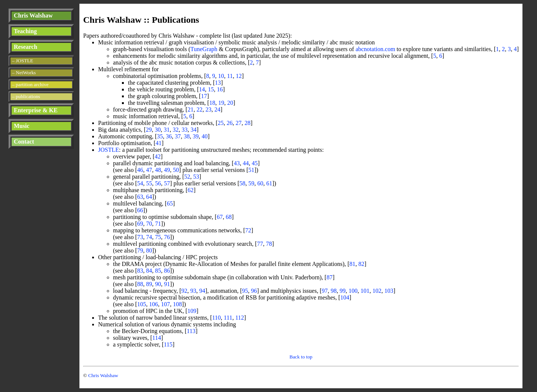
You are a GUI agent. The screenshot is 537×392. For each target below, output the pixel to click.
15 (211, 89)
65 (170, 203)
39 (196, 136)
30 (158, 130)
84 (149, 271)
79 (140, 250)
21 (191, 109)
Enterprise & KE (36, 110)
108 (178, 304)
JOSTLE (109, 150)
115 (168, 344)
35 (160, 136)
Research (26, 47)
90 (158, 284)
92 (184, 291)
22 (200, 109)
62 (191, 190)
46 (140, 170)
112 (240, 318)
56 (158, 183)
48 (158, 170)
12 (239, 76)
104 (345, 297)
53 (196, 177)
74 (149, 237)
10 (221, 76)
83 (140, 271)
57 (167, 183)
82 (361, 264)
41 (158, 143)
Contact (24, 142)
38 (187, 136)
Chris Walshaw (33, 15)
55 (149, 183)
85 (158, 271)
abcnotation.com (375, 49)
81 (352, 264)
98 (334, 291)
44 (246, 163)
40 (205, 136)
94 (202, 291)
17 (204, 96)
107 (166, 304)
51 (251, 170)
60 (260, 183)
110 (216, 318)
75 (158, 237)
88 (140, 284)
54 (140, 183)
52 (187, 177)
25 (221, 123)
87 (330, 277)
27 (239, 123)
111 (228, 318)
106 (154, 304)
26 (230, 123)
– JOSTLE (23, 61)
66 (140, 210)
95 (245, 291)
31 (167, 130)
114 (156, 338)
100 (353, 291)
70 (149, 224)
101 (365, 291)
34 (194, 130)
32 (176, 130)
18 (212, 103)
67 (220, 217)
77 (260, 244)
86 (167, 271)
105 (142, 304)
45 (255, 163)
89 (149, 284)
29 (149, 130)
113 (191, 331)
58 (242, 183)
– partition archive (30, 84)
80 (149, 250)
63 (140, 197)
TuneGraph (204, 49)
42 (158, 156)
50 (176, 170)
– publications (26, 96)
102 (377, 291)
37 (178, 136)
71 (158, 224)
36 (169, 136)
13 (218, 83)
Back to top (301, 357)
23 (208, 109)
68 (229, 217)
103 (389, 291)
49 (167, 170)
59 (251, 183)
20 (230, 103)
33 (185, 130)
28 (248, 123)
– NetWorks (24, 73)
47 (149, 170)
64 (149, 197)
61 (269, 183)
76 (167, 237)
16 (220, 89)
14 (202, 89)
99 (343, 291)
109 (192, 311)
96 (254, 291)
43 (237, 163)
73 (140, 237)
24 (217, 109)
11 (230, 76)
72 (248, 230)
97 (325, 291)
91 (167, 284)
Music (22, 126)
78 (269, 244)
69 (140, 224)
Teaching (25, 31)
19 (221, 103)
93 (193, 291)
